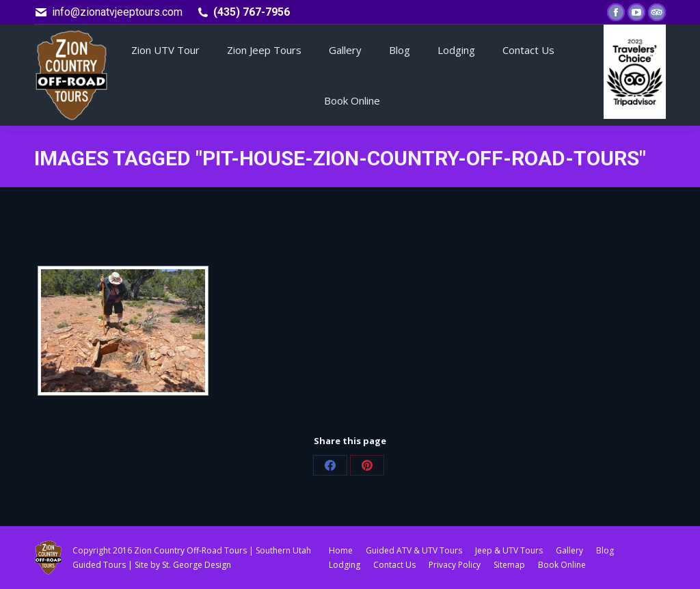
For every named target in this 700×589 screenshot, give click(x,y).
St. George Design (197, 565)
